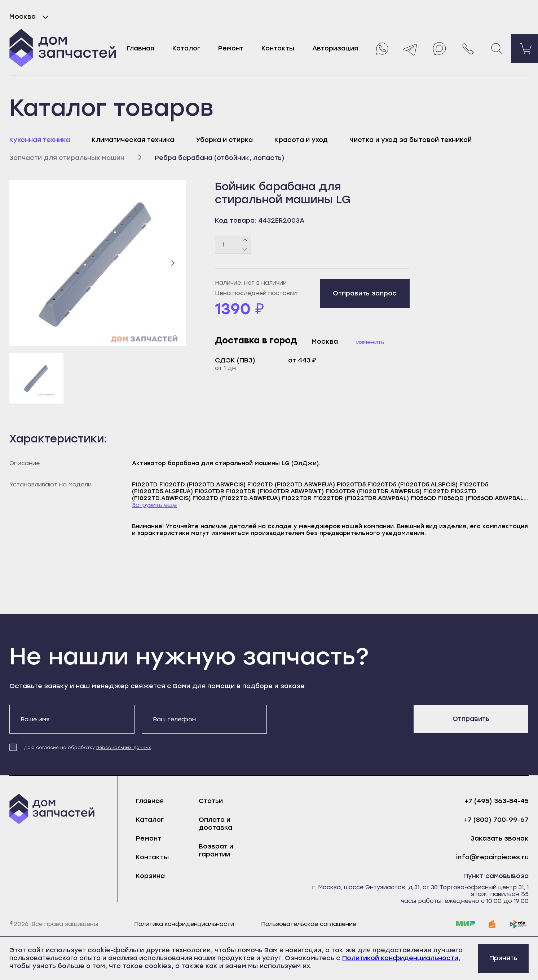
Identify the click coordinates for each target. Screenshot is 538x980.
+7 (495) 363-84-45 (497, 801)
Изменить (370, 342)
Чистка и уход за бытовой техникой (411, 140)
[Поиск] (497, 49)
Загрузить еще (154, 505)
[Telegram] (410, 49)
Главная (140, 48)
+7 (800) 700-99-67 (496, 820)
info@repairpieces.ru (492, 857)
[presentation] (329, 719)
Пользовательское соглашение (309, 924)
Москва (30, 17)
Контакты (278, 48)
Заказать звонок (500, 839)
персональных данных (124, 748)
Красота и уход (301, 140)
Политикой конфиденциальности (400, 958)
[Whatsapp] (382, 49)
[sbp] (519, 924)
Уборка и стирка (224, 140)
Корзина (150, 876)
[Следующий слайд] (173, 263)
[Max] (439, 49)
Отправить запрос (365, 293)
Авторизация (335, 48)
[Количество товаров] (233, 245)
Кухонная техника (40, 140)
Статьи (211, 801)
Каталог (186, 48)
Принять (503, 958)
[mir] (466, 924)
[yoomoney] (492, 924)
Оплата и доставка (215, 824)
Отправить (471, 719)
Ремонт (231, 48)
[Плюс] (245, 240)
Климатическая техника (133, 140)
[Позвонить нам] (468, 49)
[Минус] (245, 249)
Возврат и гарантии (216, 850)
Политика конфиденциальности (184, 924)
